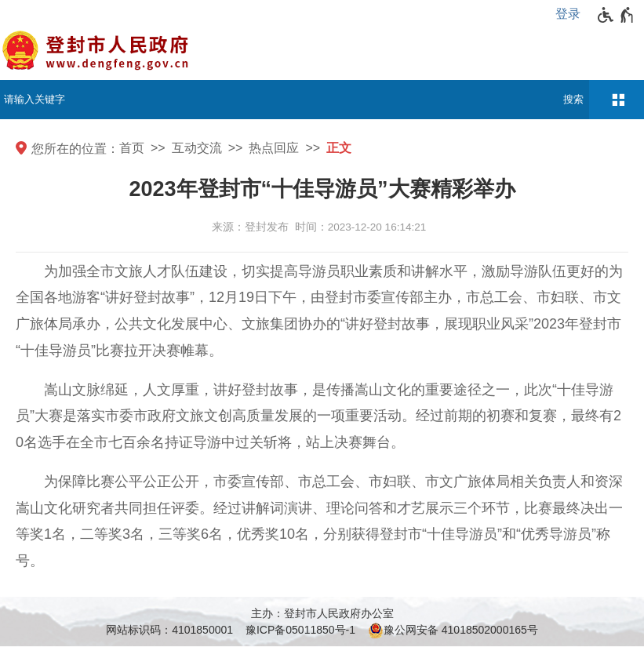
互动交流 (197, 148)
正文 (339, 148)
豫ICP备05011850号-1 (300, 630)
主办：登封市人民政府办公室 (322, 613)
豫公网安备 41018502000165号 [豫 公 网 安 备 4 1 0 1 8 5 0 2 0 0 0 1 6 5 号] (453, 631)
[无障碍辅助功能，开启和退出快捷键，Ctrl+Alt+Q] (616, 15)
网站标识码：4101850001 (169, 630)
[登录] (572, 14)
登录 (568, 14)
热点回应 (274, 148)
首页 (132, 148)
